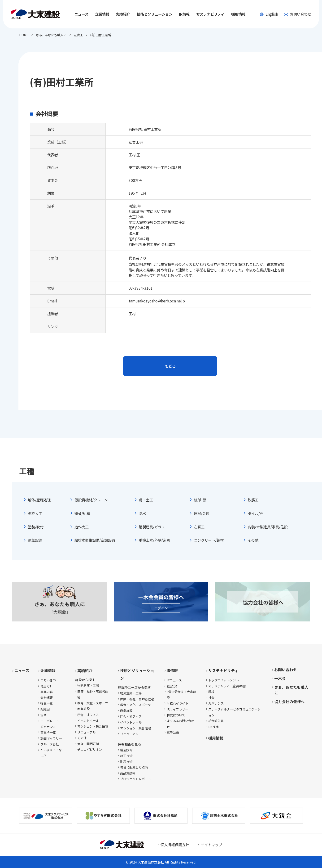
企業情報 (48, 670)
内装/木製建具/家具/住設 (268, 527)
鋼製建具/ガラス (152, 527)
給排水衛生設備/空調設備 (95, 540)
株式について (176, 715)
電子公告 (173, 732)
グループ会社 (50, 744)
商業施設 (83, 709)
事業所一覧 (48, 732)
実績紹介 (85, 670)
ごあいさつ (48, 680)
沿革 (44, 715)
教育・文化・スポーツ (93, 703)
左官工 (199, 527)
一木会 (280, 678)
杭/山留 (200, 500)
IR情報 (172, 670)
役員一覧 (47, 703)
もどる (170, 366)
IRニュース (174, 680)
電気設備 (35, 540)
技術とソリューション (137, 674)
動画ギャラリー (51, 738)
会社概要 (47, 698)
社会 (211, 698)
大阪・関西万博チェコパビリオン (90, 747)
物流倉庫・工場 (88, 686)
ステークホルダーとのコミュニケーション (234, 712)
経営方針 (47, 686)
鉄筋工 (253, 500)
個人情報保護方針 (175, 845)
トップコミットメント (224, 680)
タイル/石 (256, 513)
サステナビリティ (223, 670)
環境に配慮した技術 (134, 767)
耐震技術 (126, 762)
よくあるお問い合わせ (181, 724)
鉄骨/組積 (82, 513)
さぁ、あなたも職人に (291, 690)
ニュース (81, 14)
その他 (253, 540)
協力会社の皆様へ (289, 702)
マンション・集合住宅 (93, 726)
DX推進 (213, 727)
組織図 (45, 709)
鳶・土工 (146, 500)
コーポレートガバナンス (50, 724)
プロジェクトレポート (135, 779)
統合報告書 (216, 721)
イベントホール (88, 721)
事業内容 (47, 692)
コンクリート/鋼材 (209, 540)
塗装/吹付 (36, 527)
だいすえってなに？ (51, 753)
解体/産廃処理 (39, 500)
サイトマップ (211, 845)
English (269, 14)
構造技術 (126, 750)
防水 (142, 513)
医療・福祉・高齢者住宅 (93, 694)
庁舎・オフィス (88, 715)
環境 (211, 692)
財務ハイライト (177, 703)
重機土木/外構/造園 (154, 540)
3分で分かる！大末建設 (181, 695)
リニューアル (86, 732)
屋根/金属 (202, 513)
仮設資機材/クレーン (91, 500)
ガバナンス (216, 703)
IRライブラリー (177, 709)
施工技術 (126, 756)
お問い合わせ (297, 14)
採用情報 (238, 14)
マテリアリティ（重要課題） (228, 686)
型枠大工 (35, 513)
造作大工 (82, 527)
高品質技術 (128, 773)
